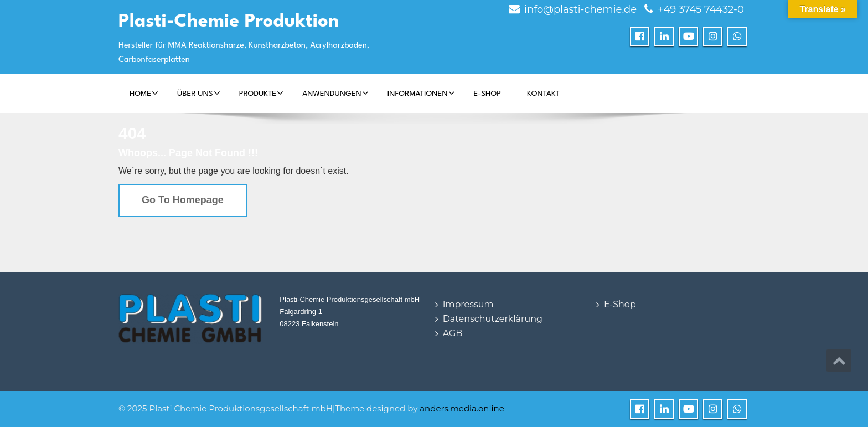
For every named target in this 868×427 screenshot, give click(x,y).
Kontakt (543, 94)
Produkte (261, 93)
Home (144, 93)
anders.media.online (462, 408)
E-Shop (488, 94)
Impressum (468, 304)
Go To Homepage (183, 200)
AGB (453, 333)
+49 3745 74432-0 (701, 9)
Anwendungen (335, 93)
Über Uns (199, 93)
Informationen (421, 93)
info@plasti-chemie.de (580, 9)
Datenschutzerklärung (493, 319)
